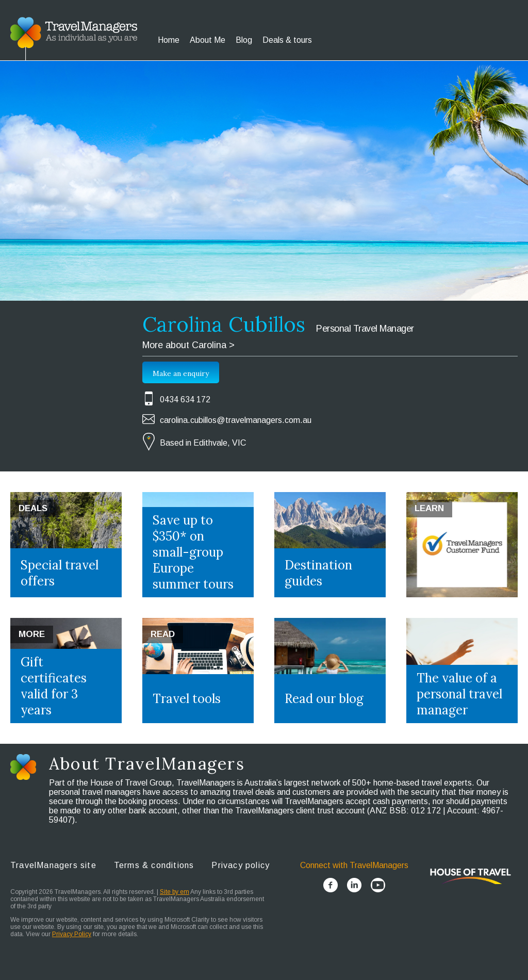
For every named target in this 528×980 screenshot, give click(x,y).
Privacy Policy (72, 934)
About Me (208, 40)
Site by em (175, 892)
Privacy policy (241, 865)
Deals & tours (287, 40)
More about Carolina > (188, 345)
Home (169, 40)
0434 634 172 (185, 399)
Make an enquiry (181, 373)
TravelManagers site (53, 865)
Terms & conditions (154, 865)
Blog (244, 40)
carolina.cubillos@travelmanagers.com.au (236, 420)
